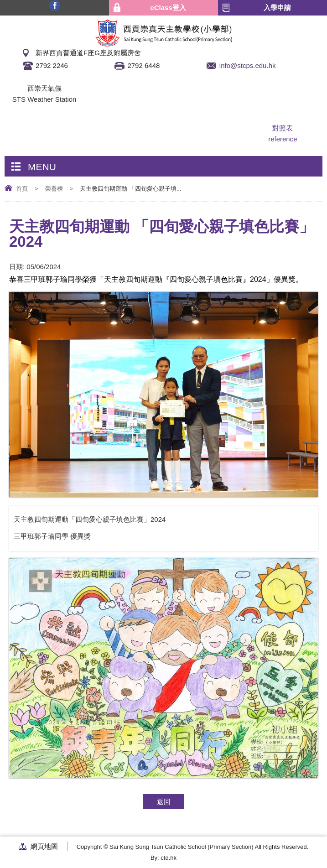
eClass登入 (168, 8)
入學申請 (277, 8)
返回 (164, 802)
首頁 (22, 189)
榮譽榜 (54, 189)
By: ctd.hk (163, 858)
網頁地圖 (44, 846)
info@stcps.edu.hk (248, 65)
